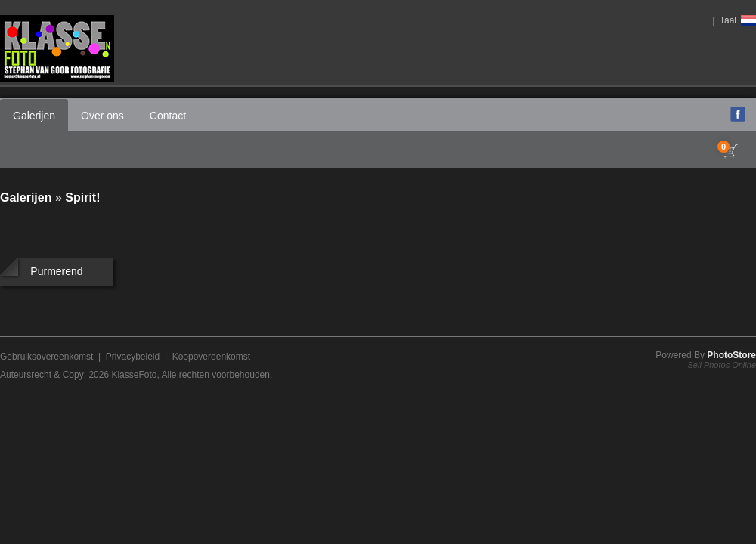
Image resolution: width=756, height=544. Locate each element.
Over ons (102, 116)
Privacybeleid (133, 357)
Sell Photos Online (722, 365)
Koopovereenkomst (211, 357)
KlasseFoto (134, 375)
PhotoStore (731, 355)
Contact (168, 116)
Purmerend (56, 271)
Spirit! (82, 198)
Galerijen (34, 116)
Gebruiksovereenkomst (46, 357)
